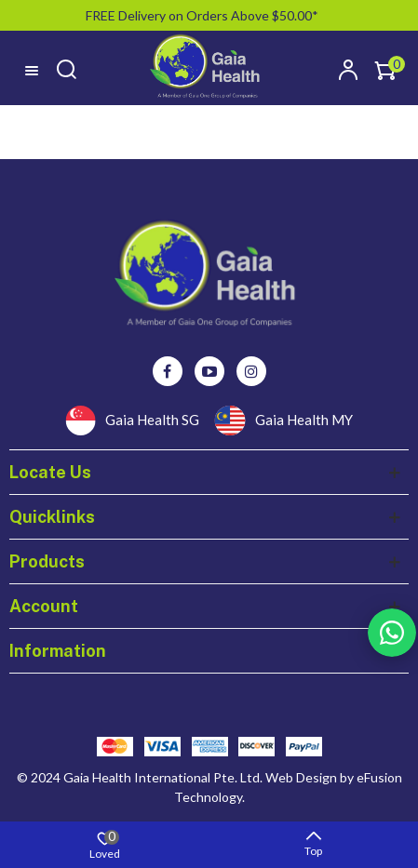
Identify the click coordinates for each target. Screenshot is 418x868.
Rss (392, 633)
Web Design (301, 777)
